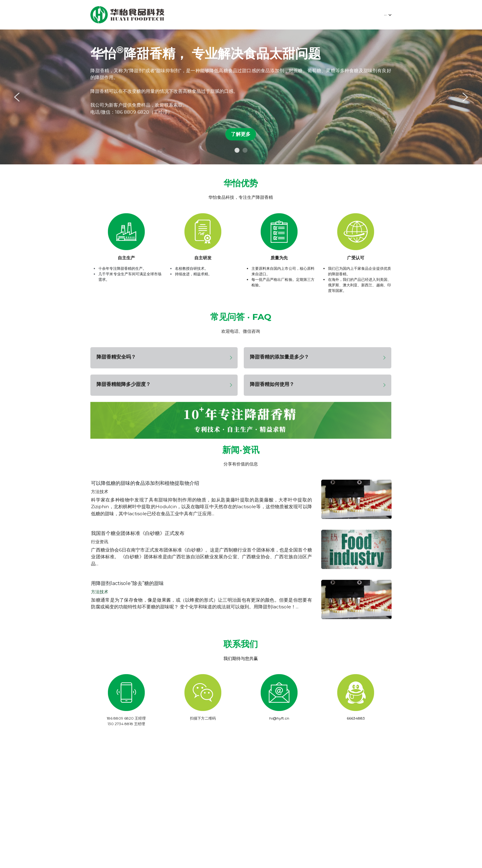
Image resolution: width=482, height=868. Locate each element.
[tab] (164, 358)
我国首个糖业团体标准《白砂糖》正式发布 (138, 536)
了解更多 (241, 134)
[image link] (127, 14)
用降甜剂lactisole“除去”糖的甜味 (127, 586)
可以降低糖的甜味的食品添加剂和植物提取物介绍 (145, 486)
